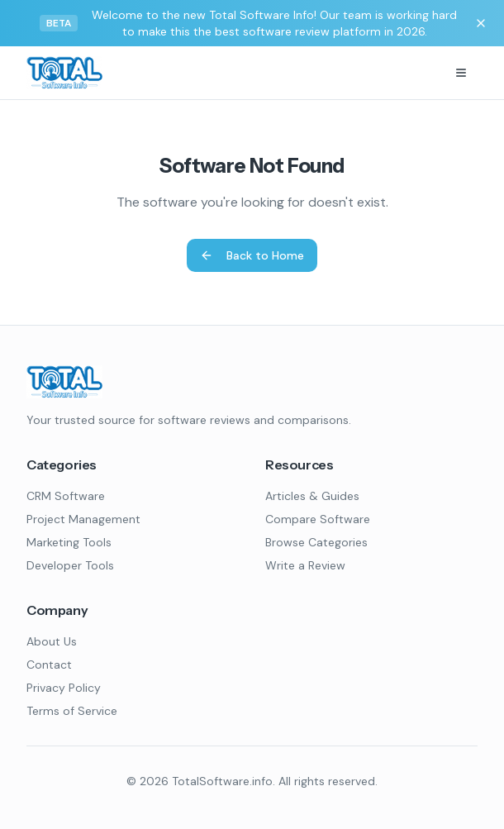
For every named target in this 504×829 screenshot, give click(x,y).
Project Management (83, 519)
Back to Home (252, 255)
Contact (49, 665)
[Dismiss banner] (481, 23)
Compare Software (318, 519)
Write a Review (305, 565)
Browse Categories (316, 542)
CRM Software (66, 496)
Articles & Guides (312, 496)
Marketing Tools (69, 542)
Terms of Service (72, 711)
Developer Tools (70, 565)
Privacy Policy (64, 688)
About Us (52, 641)
